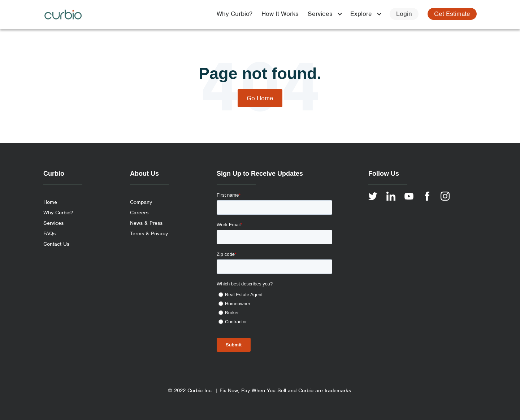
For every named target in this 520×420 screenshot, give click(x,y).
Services (320, 14)
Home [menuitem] (50, 202)
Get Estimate (452, 14)
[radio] (275, 295)
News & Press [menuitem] (146, 223)
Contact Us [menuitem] (56, 244)
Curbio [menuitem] (54, 174)
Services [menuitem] (53, 223)
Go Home (260, 98)
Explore (361, 14)
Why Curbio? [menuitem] (58, 213)
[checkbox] (274, 307)
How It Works (280, 14)
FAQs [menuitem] (49, 233)
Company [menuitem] (141, 202)
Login (404, 14)
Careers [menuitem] (139, 213)
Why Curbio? (235, 14)
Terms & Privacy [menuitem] (149, 233)
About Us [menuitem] (144, 174)
